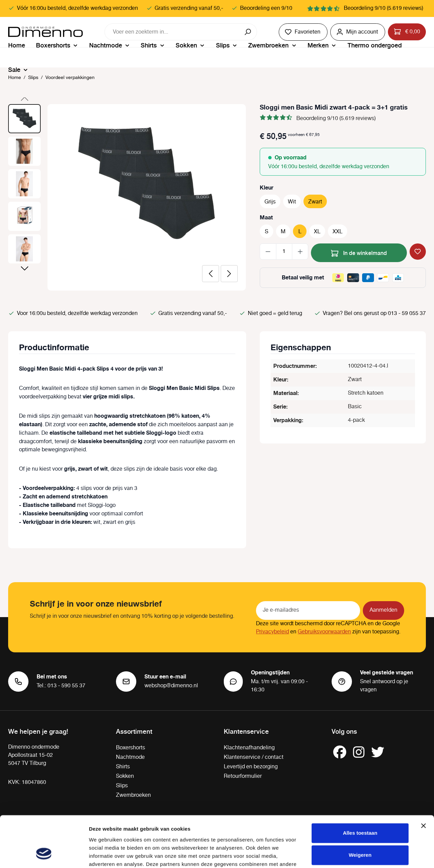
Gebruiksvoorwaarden (324, 632)
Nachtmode (130, 757)
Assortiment (134, 731)
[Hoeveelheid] (284, 252)
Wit (292, 202)
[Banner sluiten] (423, 781)
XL (317, 232)
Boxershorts (131, 748)
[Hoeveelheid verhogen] (300, 252)
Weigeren (360, 811)
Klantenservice (246, 731)
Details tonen (105, 855)
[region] (127, 197)
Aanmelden (383, 610)
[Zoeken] (248, 32)
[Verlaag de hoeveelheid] (268, 252)
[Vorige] (211, 274)
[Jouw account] (358, 32)
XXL (338, 232)
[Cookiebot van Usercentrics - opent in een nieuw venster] (44, 855)
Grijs (270, 202)
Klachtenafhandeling (249, 748)
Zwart (315, 202)
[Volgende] (229, 274)
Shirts (123, 767)
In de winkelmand (359, 252)
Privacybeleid (272, 632)
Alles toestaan (360, 788)
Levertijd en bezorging (251, 767)
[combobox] (172, 32)
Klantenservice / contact (254, 757)
